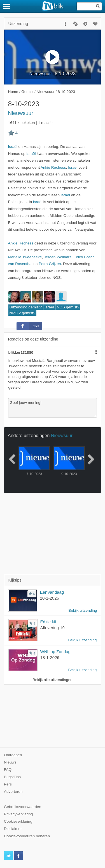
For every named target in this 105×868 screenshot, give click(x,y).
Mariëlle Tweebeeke (25, 257)
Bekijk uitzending (83, 610)
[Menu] (7, 6)
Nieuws (10, 762)
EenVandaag (52, 592)
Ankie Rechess (53, 167)
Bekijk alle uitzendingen (52, 680)
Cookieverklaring (18, 821)
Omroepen (13, 755)
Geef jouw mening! (53, 408)
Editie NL (49, 622)
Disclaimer (13, 829)
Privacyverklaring (18, 814)
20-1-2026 (50, 598)
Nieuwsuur (21, 113)
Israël (13, 147)
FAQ (8, 770)
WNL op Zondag (55, 652)
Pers (8, 784)
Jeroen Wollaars (58, 257)
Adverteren (13, 792)
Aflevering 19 (53, 628)
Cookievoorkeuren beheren (27, 836)
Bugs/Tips (12, 777)
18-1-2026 (50, 657)
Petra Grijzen (50, 264)
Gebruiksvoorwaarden (23, 807)
